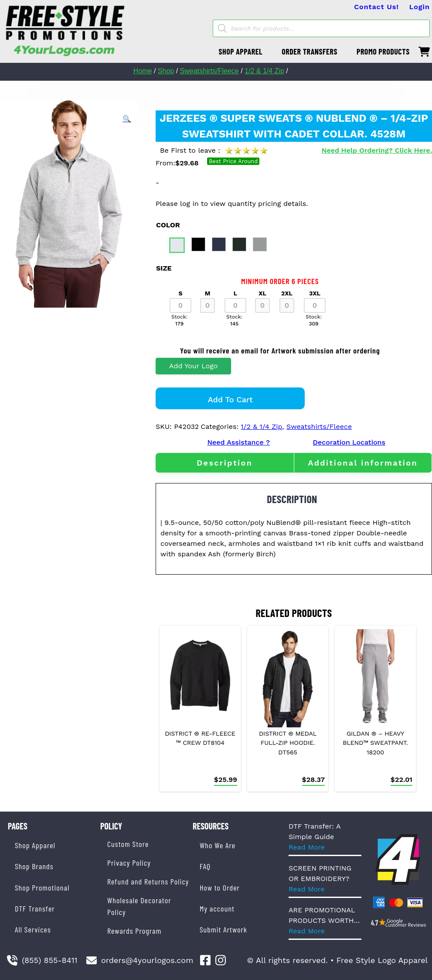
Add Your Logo (193, 366)
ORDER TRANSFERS (310, 51)
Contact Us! (376, 7)
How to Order (220, 887)
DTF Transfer (35, 908)
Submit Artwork (223, 929)
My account (217, 908)
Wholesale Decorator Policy (139, 906)
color (168, 225)
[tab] (225, 463)
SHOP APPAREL (241, 51)
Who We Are (218, 845)
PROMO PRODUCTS (383, 51)
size (164, 268)
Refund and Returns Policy (148, 881)
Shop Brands (34, 866)
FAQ (205, 866)
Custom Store (128, 844)
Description (225, 463)
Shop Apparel (35, 845)
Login (420, 7)
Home (143, 71)
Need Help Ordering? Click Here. (377, 150)
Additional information (363, 463)
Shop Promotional (42, 887)
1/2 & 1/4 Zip (264, 71)
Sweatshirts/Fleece (209, 71)
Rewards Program (134, 931)
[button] (127, 119)
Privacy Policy (129, 863)
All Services (33, 929)
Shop (166, 71)
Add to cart (230, 399)
